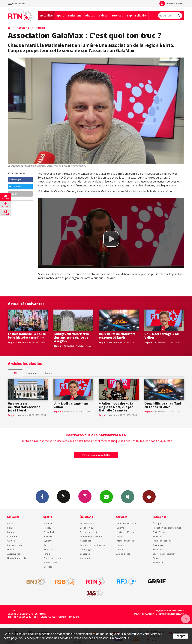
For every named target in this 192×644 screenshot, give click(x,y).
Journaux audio (15, 545)
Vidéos (103, 15)
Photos (90, 15)
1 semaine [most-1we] (32, 373)
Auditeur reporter (16, 554)
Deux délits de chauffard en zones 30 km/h (117, 336)
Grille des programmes (92, 536)
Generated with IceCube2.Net (170, 614)
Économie (12, 536)
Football (48, 523)
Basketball (49, 532)
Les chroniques (88, 528)
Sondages (85, 554)
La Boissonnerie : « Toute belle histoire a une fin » (27, 336)
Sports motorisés (52, 558)
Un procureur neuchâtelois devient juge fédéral (24, 407)
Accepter (180, 636)
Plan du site (74, 617)
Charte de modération (164, 554)
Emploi (120, 549)
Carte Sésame (160, 532)
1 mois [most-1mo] (48, 373)
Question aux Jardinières (92, 545)
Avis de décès (123, 554)
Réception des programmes (167, 528)
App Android (149, 497)
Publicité (157, 536)
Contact (157, 558)
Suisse (10, 528)
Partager (15, 179)
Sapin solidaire (137, 15)
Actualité (46, 15)
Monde (11, 532)
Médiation (158, 549)
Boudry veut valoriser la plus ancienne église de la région (71, 337)
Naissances (85, 541)
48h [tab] (15, 373)
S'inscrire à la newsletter (96, 455)
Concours (85, 558)
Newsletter (158, 562)
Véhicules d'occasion (127, 523)
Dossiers (12, 549)
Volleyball (48, 536)
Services (117, 15)
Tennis (47, 554)
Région (40, 28)
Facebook (42, 497)
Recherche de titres (90, 532)
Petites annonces (125, 541)
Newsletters (106, 497)
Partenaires (159, 545)
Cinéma (120, 528)
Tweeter (15, 187)
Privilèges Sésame (125, 532)
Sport (60, 15)
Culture (11, 541)
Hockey (47, 528)
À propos (157, 523)
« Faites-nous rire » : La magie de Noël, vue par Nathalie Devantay (116, 407)
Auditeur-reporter (171, 4)
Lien (13, 194)
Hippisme (48, 549)
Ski (45, 545)
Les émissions (87, 523)
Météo (120, 536)
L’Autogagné (86, 549)
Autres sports (50, 562)
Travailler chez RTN (162, 541)
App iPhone (128, 497)
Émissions (75, 15)
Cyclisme (48, 541)
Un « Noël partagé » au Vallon (162, 336)
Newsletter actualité (17, 558)
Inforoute (121, 545)
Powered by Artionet (144, 614)
